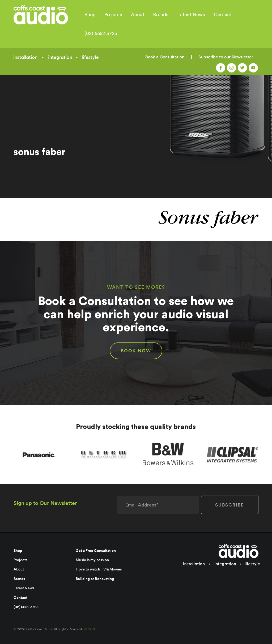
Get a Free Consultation (96, 551)
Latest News (191, 15)
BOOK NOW (136, 351)
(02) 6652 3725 (101, 33)
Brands (161, 15)
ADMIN (90, 629)
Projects (113, 15)
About (138, 15)
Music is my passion (92, 560)
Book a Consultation (165, 57)
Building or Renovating (95, 579)
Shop (90, 15)
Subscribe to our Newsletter (226, 57)
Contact (223, 15)
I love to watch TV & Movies (99, 569)
